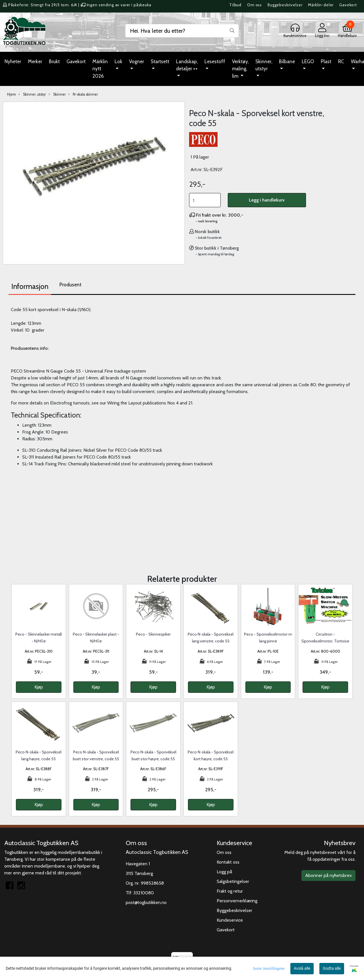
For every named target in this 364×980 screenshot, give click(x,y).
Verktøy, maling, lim (240, 69)
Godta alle (332, 968)
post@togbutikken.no (146, 902)
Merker (35, 61)
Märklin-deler (321, 5)
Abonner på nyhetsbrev (328, 875)
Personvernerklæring (237, 901)
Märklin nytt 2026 (100, 69)
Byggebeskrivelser (285, 5)
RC (341, 61)
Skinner (57, 94)
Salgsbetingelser (233, 881)
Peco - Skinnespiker (153, 634)
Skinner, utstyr (264, 65)
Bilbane (287, 61)
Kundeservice (230, 920)
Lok (118, 61)
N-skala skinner (83, 94)
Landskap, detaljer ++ (187, 65)
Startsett (160, 61)
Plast (326, 61)
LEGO (308, 61)
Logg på (224, 872)
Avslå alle (302, 968)
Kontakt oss (228, 862)
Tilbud (235, 5)
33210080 (144, 893)
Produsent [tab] (70, 285)
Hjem (12, 94)
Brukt (54, 61)
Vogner (136, 61)
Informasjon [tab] (30, 286)
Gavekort (348, 5)
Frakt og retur (230, 891)
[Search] (182, 31)
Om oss (255, 5)
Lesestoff (215, 61)
